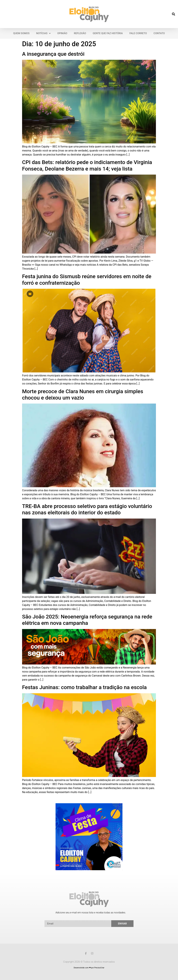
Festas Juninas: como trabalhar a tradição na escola (84, 687)
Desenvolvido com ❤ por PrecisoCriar (89, 968)
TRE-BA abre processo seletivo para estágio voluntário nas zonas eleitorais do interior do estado (87, 509)
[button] (174, 14)
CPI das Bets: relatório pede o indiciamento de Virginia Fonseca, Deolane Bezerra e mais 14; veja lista (87, 165)
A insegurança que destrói (53, 54)
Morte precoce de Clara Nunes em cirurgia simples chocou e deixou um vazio (83, 395)
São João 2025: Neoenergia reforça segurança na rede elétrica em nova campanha (87, 620)
